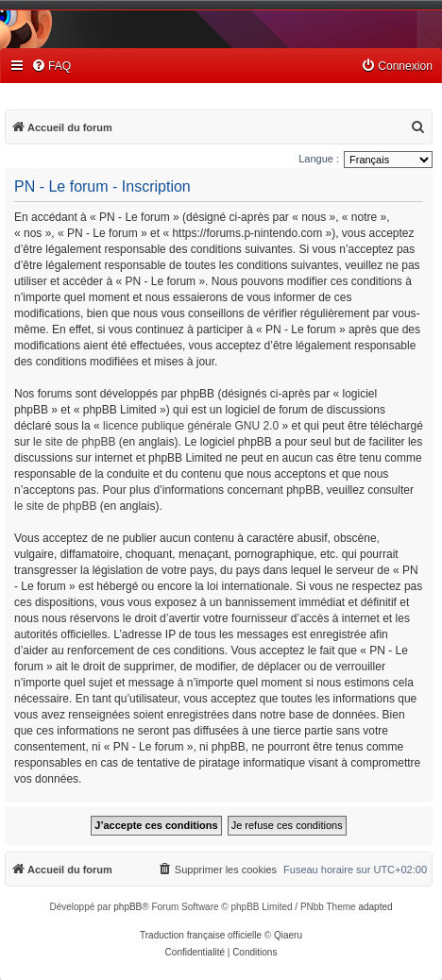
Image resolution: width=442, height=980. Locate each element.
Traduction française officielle (201, 935)
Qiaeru (288, 935)
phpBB (127, 907)
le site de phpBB (74, 442)
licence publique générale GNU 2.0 (191, 426)
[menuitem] (51, 67)
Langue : (319, 159)
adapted (375, 907)
